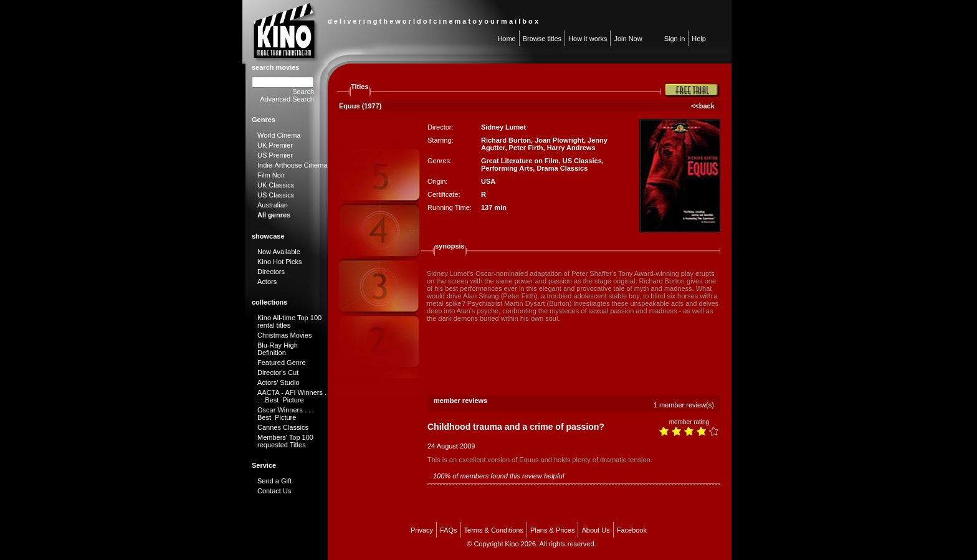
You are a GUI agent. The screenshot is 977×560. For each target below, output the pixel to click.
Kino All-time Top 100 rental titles (289, 321)
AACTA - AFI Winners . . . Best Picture (292, 396)
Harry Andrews (571, 148)
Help (699, 39)
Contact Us (274, 491)
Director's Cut (278, 373)
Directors (271, 272)
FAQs (449, 530)
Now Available (279, 252)
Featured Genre (282, 363)
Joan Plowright (559, 140)
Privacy (422, 530)
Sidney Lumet (503, 127)
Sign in (675, 39)
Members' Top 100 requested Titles (285, 441)
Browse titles (542, 39)
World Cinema (279, 135)
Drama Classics (562, 168)
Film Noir (271, 175)
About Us (595, 530)
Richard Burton (506, 140)
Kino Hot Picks (280, 262)
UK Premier (275, 145)
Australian (273, 205)
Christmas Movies (284, 335)
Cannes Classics (283, 427)
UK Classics (276, 185)
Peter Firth (526, 148)
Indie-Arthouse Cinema (293, 165)
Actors (267, 282)
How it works (588, 39)
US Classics (276, 195)
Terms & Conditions (494, 530)
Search (303, 92)
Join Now (628, 39)
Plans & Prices (553, 530)
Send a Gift (274, 481)
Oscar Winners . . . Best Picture (286, 414)
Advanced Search (287, 99)
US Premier (275, 155)
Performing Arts (507, 168)
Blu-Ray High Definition (278, 349)
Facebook (632, 530)
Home (506, 39)
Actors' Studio (279, 382)
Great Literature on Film (520, 161)
